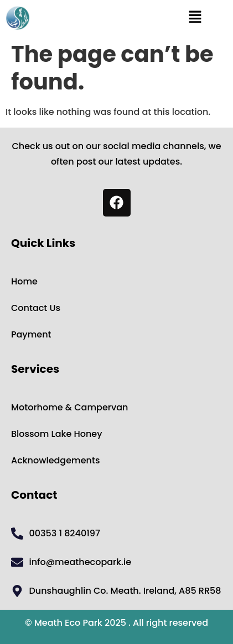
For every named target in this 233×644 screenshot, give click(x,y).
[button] (195, 18)
